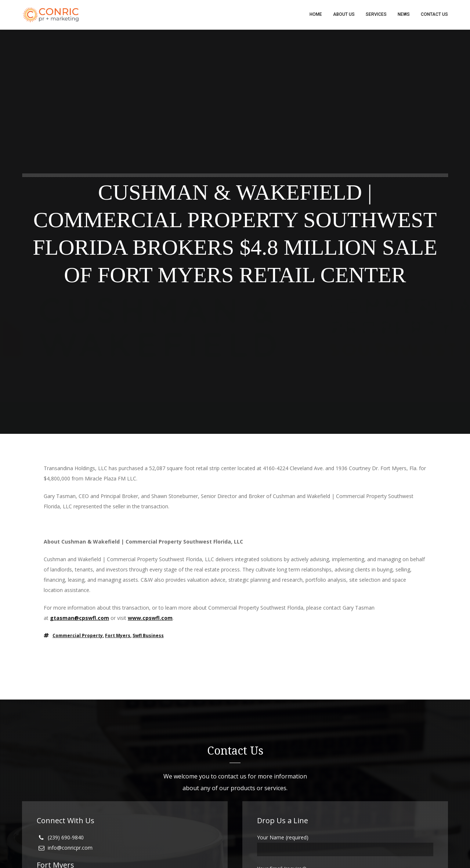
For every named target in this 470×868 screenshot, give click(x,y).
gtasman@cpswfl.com (79, 618)
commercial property (78, 636)
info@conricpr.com (70, 848)
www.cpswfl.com (150, 618)
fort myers (118, 636)
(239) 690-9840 (66, 838)
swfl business (148, 636)
